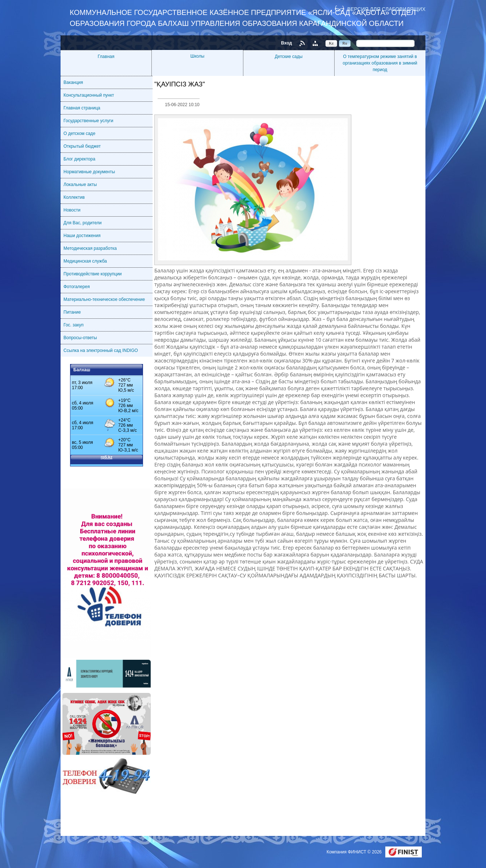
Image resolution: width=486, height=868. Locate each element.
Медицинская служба (85, 261)
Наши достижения (82, 236)
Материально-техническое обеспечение (104, 299)
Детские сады (289, 57)
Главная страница (82, 108)
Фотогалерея (77, 287)
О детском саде (79, 133)
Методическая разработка (90, 248)
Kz (331, 43)
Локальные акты (80, 185)
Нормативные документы (89, 172)
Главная (106, 57)
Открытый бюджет (82, 146)
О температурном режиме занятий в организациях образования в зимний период (380, 63)
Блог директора (79, 159)
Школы (197, 56)
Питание (72, 312)
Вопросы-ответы (80, 338)
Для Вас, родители (82, 223)
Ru (345, 43)
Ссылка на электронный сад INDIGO (101, 350)
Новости (72, 210)
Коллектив (74, 197)
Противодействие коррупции (93, 274)
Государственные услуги (88, 121)
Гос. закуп (74, 325)
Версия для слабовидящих (386, 9)
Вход (286, 43)
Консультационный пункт (89, 95)
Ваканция (73, 82)
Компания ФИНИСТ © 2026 (355, 852)
